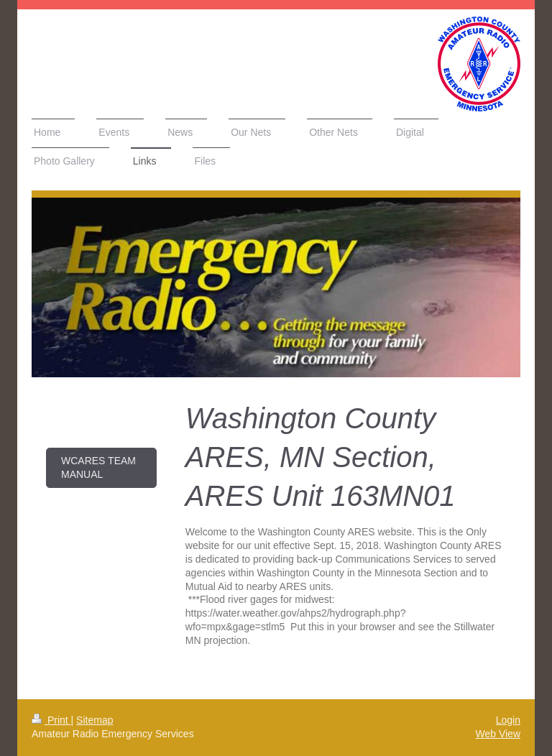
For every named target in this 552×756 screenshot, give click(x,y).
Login (508, 720)
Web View (498, 734)
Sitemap (95, 720)
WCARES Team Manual (98, 467)
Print (51, 720)
